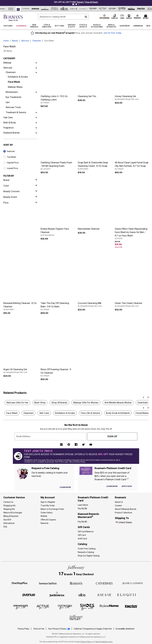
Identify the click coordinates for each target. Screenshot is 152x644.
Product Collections (123, 513)
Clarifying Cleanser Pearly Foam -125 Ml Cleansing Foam (57, 166)
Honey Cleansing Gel (132, 98)
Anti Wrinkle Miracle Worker (118, 403)
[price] (20, 203)
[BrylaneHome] (109, 607)
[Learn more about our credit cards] (112, 486)
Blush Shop (40, 403)
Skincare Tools (13, 107)
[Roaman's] (76, 583)
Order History (47, 513)
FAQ (5, 527)
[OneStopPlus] (20, 583)
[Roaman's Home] (13, 18)
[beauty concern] (20, 191)
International (9, 523)
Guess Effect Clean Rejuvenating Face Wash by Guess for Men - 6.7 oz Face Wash (132, 234)
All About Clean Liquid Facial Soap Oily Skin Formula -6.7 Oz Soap (132, 166)
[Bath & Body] (36, 122)
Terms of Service (102, 642)
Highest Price (13, 163)
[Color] (20, 186)
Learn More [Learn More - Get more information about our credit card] (83, 505)
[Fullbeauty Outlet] (76, 618)
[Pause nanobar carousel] (73, 4)
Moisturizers (12, 92)
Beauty (15, 41)
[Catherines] (104, 583)
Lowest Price (12, 168)
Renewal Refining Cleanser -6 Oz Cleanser (20, 306)
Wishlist (44, 516)
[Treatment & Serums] (36, 112)
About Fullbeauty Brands (125, 509)
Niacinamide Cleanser (89, 229)
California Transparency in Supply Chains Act (93, 629)
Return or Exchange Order (52, 509)
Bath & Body (10, 122)
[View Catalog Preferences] (65, 487)
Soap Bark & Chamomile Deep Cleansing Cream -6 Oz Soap (95, 166)
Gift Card (82, 535)
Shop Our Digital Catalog (89, 556)
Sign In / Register (48, 502)
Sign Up (112, 436)
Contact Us (8, 502)
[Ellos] (82, 595)
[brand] (20, 180)
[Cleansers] (36, 72)
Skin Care (44, 413)
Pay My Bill (82, 508)
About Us (119, 502)
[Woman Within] (48, 583)
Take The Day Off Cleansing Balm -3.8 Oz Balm (57, 306)
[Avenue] (29, 595)
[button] (80, 2)
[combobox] (63, 17)
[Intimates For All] (65, 607)
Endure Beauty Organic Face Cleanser (57, 232)
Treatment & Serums (16, 112)
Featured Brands (12, 133)
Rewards (44, 523)
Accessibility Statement (125, 629)
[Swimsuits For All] (21, 607)
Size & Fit (7, 520)
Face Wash (14, 82)
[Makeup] (36, 63)
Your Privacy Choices (59, 629)
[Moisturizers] (36, 92)
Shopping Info (9, 505)
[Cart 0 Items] (146, 17)
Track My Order (48, 505)
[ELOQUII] (126, 594)
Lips (8, 102)
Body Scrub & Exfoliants (118, 413)
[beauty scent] (20, 197)
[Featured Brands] (36, 133)
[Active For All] (43, 607)
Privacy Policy (24, 629)
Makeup (7, 63)
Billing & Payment (11, 516)
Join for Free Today (112, 33)
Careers (118, 505)
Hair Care (8, 117)
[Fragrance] (36, 128)
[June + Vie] (104, 595)
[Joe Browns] (57, 594)
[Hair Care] (36, 117)
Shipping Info (9, 509)
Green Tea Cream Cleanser (132, 304)
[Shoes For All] (87, 607)
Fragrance (8, 128)
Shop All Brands (59, 403)
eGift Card (82, 539)
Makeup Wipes (15, 87)
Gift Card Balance (86, 531)
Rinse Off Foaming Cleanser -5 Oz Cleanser (57, 372)
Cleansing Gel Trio (87, 96)
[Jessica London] (133, 583)
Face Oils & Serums (90, 413)
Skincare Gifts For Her (17, 403)
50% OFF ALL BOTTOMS (65, 2)
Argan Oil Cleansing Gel (20, 371)
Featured (11, 151)
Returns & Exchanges (13, 513)
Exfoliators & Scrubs (18, 77)
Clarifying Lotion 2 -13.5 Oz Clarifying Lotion (57, 99)
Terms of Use (39, 629)
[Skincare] (36, 68)
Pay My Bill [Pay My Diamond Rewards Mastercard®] (82, 522)
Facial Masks (142, 413)
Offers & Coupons (48, 520)
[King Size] (131, 607)
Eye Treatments (14, 97)
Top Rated (11, 157)
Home (6, 41)
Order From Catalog (87, 549)
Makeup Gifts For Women (86, 403)
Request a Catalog (86, 552)
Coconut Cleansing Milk (95, 304)
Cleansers (37, 41)
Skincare (25, 41)
